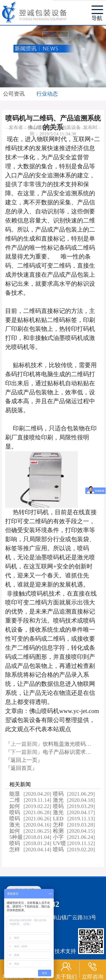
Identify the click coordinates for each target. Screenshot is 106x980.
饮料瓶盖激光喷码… (67, 744)
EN (63, 34)
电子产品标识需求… (67, 752)
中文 (50, 34)
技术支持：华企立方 (79, 951)
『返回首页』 (21, 768)
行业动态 (47, 94)
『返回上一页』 (24, 760)
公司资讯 (15, 94)
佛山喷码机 (40, 127)
